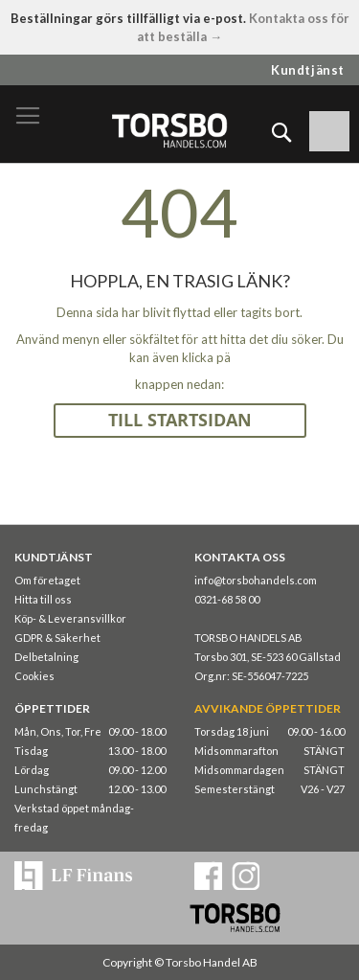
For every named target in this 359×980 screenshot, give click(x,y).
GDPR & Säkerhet (57, 638)
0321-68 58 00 (227, 599)
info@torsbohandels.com (256, 580)
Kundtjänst (308, 70)
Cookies (34, 676)
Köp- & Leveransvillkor (70, 618)
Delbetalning (46, 657)
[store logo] (169, 130)
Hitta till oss (43, 599)
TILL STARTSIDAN (180, 420)
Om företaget (47, 580)
